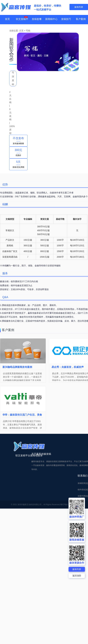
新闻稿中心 (51, 20)
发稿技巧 (66, 20)
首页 (7, 20)
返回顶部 (77, 576)
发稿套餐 (37, 20)
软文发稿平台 (22, 24)
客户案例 (81, 20)
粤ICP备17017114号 (69, 457)
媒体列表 (77, 569)
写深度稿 (13, 78)
